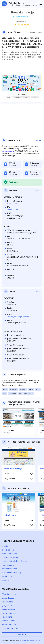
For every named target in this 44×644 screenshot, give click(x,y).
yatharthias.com (9, 598)
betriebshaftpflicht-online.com (15, 561)
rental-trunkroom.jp (13, 469)
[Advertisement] (22, 68)
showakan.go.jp (8, 151)
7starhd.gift (7, 617)
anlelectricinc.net (9, 569)
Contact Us (22, 634)
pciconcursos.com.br (11, 557)
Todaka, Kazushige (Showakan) (20, 317)
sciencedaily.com (9, 554)
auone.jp (6, 580)
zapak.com (7, 576)
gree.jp (5, 546)
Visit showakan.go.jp (22, 16)
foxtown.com (8, 565)
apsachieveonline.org (11, 572)
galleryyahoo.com (10, 628)
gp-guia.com (7, 606)
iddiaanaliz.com (9, 609)
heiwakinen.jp (10, 515)
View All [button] (39, 140)
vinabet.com (7, 602)
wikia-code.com (9, 624)
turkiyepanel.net (9, 613)
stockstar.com (8, 550)
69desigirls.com (9, 594)
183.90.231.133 (13, 209)
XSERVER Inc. (12, 203)
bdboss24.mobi (9, 621)
